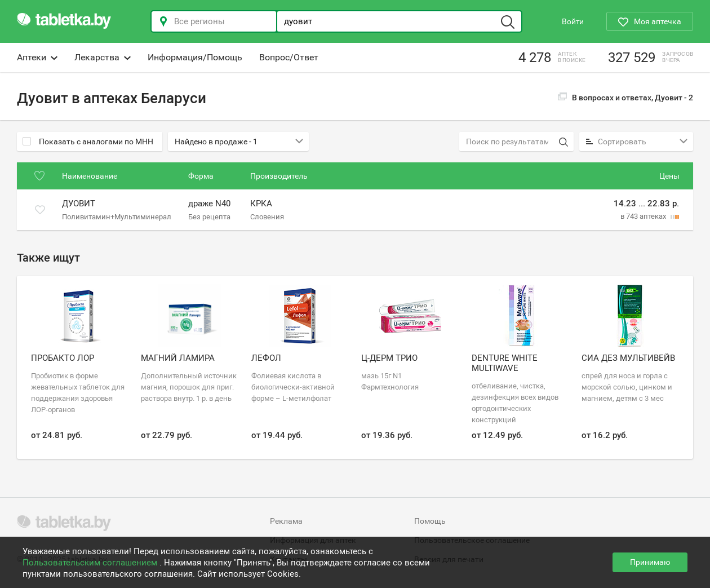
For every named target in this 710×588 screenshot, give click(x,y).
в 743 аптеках (644, 216)
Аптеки (37, 57)
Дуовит (79, 204)
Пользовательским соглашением (91, 563)
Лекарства (103, 57)
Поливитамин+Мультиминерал (117, 216)
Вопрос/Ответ (289, 57)
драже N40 (209, 204)
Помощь (430, 521)
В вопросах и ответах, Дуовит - (625, 98)
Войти (573, 21)
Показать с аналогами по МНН (88, 142)
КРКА (261, 204)
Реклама (286, 521)
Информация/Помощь (195, 57)
